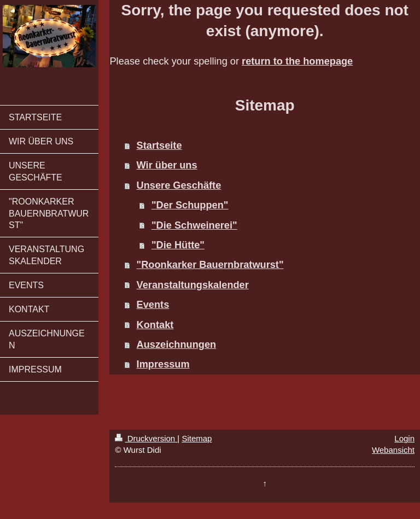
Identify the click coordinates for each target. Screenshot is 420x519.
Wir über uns (167, 165)
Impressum (163, 364)
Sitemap (197, 438)
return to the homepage (297, 61)
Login (404, 438)
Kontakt (155, 325)
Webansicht (393, 450)
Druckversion (146, 438)
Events (153, 305)
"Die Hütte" (178, 245)
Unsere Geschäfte (179, 185)
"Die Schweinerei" (194, 225)
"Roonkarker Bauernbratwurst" (210, 265)
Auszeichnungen (177, 345)
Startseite (159, 145)
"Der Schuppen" (190, 205)
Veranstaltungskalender (193, 285)
